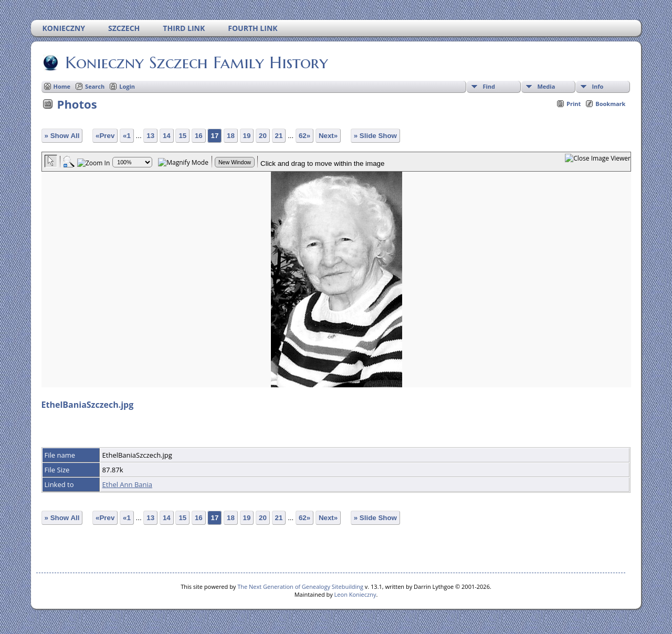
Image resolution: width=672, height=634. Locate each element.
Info (597, 86)
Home (62, 86)
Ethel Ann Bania (127, 484)
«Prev (105, 136)
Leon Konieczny (355, 594)
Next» (328, 136)
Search (95, 86)
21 (279, 136)
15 (182, 136)
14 (167, 136)
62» (304, 136)
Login (127, 86)
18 (231, 136)
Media (546, 86)
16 (199, 136)
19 (247, 136)
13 (150, 136)
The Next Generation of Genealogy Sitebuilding (300, 587)
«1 (127, 136)
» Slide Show (375, 136)
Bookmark (610, 104)
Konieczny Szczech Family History (196, 62)
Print (574, 104)
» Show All (62, 136)
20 (263, 136)
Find (489, 86)
